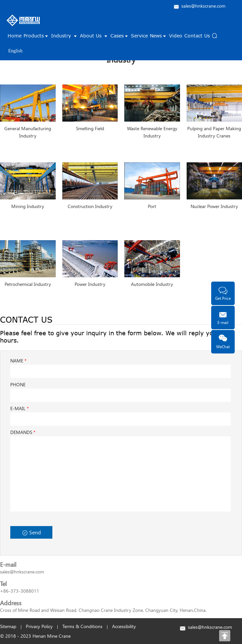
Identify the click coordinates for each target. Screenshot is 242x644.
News (158, 36)
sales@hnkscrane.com (203, 6)
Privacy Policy (39, 626)
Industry (64, 36)
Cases (120, 36)
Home (15, 36)
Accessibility (124, 626)
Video (176, 36)
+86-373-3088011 (20, 591)
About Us (94, 36)
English (15, 51)
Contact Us (197, 36)
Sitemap (8, 626)
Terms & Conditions (82, 626)
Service (139, 36)
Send (31, 532)
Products (36, 36)
